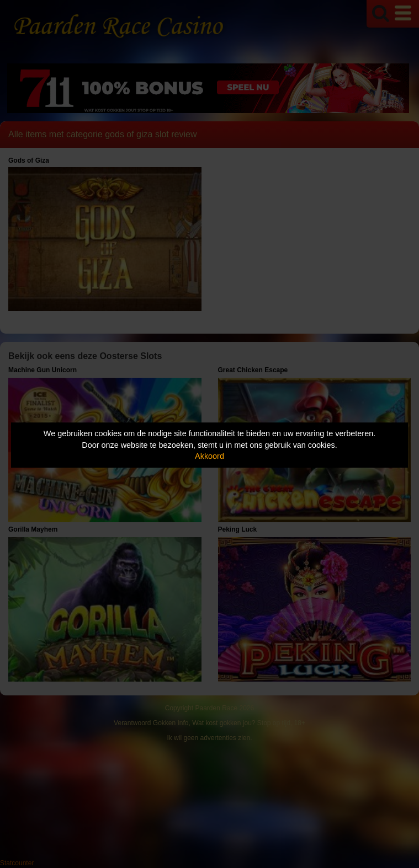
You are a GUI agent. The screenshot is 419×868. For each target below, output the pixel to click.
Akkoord (209, 456)
